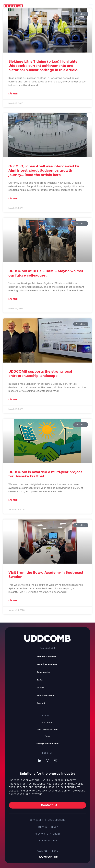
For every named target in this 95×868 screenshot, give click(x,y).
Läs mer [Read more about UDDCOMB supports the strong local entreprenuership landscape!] (13, 400)
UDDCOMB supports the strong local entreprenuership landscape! (40, 373)
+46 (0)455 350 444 (47, 729)
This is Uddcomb (46, 696)
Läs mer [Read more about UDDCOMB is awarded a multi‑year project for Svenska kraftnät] (13, 500)
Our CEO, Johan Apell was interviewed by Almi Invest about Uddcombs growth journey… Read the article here (44, 170)
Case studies (44, 672)
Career (40, 688)
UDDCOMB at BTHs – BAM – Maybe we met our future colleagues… (46, 273)
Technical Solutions (47, 664)
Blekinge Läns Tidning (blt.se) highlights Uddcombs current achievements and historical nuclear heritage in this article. (43, 66)
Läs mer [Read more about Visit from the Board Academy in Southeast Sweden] (13, 601)
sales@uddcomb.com (48, 743)
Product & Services (48, 657)
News (40, 680)
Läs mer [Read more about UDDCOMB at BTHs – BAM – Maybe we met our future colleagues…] (13, 299)
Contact (41, 703)
